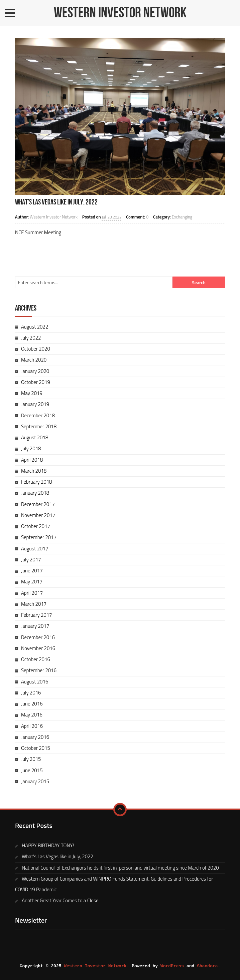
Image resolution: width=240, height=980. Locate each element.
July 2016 (31, 693)
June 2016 (32, 704)
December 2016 (38, 637)
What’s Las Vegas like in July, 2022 (56, 202)
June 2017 (32, 571)
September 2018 (39, 426)
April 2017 (32, 593)
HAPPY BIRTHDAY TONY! (48, 845)
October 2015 (36, 748)
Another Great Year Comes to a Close (60, 900)
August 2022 (35, 327)
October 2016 (36, 659)
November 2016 (38, 648)
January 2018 (35, 493)
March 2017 (34, 604)
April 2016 (32, 726)
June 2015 (32, 770)
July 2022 (31, 338)
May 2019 (32, 393)
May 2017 (32, 582)
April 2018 (32, 460)
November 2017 (38, 515)
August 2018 (35, 437)
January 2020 (35, 371)
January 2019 (35, 404)
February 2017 (37, 615)
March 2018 (34, 471)
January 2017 (35, 626)
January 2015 (35, 781)
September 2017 (39, 537)
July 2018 (31, 448)
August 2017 (35, 549)
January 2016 (35, 737)
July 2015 (31, 759)
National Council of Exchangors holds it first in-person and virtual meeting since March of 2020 (120, 868)
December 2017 (38, 504)
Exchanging (182, 217)
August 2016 (35, 682)
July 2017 (31, 560)
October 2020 (36, 349)
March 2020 (34, 360)
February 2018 (37, 482)
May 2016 (32, 715)
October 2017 (36, 526)
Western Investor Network (120, 13)
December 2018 (38, 415)
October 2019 (36, 382)
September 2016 (39, 670)
